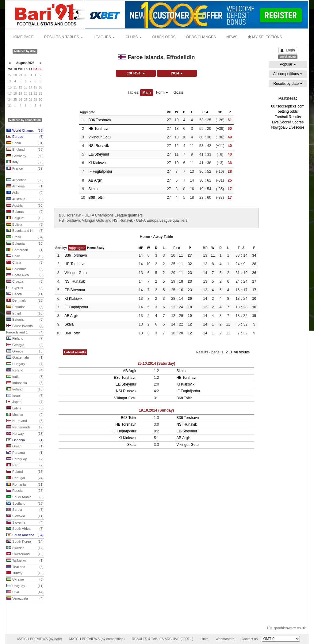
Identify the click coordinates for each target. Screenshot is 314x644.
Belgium (25, 218)
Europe (25, 137)
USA (25, 592)
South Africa (25, 529)
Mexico (25, 415)
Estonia (25, 320)
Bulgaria (25, 244)
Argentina (25, 180)
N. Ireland (25, 421)
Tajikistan (25, 561)
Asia (25, 193)
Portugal (25, 478)
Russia (25, 491)
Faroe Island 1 (25, 333)
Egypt (25, 314)
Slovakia (25, 516)
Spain (25, 143)
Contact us (250, 639)
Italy (25, 162)
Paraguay (25, 459)
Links (205, 639)
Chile (25, 256)
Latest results (75, 352)
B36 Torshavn (100, 120)
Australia (25, 199)
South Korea (25, 542)
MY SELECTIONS (265, 37)
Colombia (25, 269)
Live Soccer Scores (288, 122)
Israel (25, 396)
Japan (25, 402)
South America (25, 535)
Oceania (25, 440)
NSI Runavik (99, 146)
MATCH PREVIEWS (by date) (40, 639)
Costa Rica (25, 275)
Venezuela (25, 599)
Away (100, 248)
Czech (25, 294)
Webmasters (225, 639)
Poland (25, 472)
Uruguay (25, 586)
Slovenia (25, 523)
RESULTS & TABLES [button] (64, 37)
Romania (25, 485)
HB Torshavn (99, 129)
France (25, 169)
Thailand (25, 567)
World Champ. (25, 131)
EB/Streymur (99, 154)
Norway (25, 434)
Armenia (25, 186)
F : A (205, 112)
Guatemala (25, 358)
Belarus (25, 212)
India (25, 377)
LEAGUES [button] (104, 37)
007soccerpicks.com (288, 106)
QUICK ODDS (164, 37)
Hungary (25, 364)
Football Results (288, 117)
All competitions (288, 74)
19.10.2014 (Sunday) (157, 410)
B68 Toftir (96, 198)
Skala (93, 189)
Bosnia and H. (25, 231)
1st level (136, 73)
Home (91, 248)
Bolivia (25, 225)
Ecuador (25, 307)
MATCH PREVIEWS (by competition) (97, 639)
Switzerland (25, 554)
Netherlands (25, 427)
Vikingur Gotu (100, 137)
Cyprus (25, 288)
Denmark (25, 301)
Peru (25, 465)
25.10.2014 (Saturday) (157, 363)
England (25, 150)
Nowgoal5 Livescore (288, 127)
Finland (25, 339)
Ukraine (25, 580)
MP (169, 112)
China (25, 263)
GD (220, 112)
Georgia (25, 345)
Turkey (25, 573)
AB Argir (95, 180)
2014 (177, 73)
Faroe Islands (25, 326)
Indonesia (25, 383)
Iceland (25, 371)
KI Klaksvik (97, 163)
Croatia (25, 282)
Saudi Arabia (25, 497)
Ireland (25, 390)
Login (288, 50)
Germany (25, 156)
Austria (25, 206)
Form (162, 92)
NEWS (232, 37)
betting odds (288, 111)
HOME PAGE (23, 37)
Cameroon (25, 250)
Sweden (25, 548)
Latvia (25, 409)
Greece (25, 352)
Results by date (288, 84)
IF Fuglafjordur (100, 171)
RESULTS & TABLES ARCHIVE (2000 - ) (163, 639)
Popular (288, 64)
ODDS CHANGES (201, 37)
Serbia (25, 510)
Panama (25, 453)
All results (242, 352)
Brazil (25, 237)
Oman (25, 446)
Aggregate (77, 248)
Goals (178, 92)
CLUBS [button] (134, 37)
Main (146, 92)
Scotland (25, 504)
